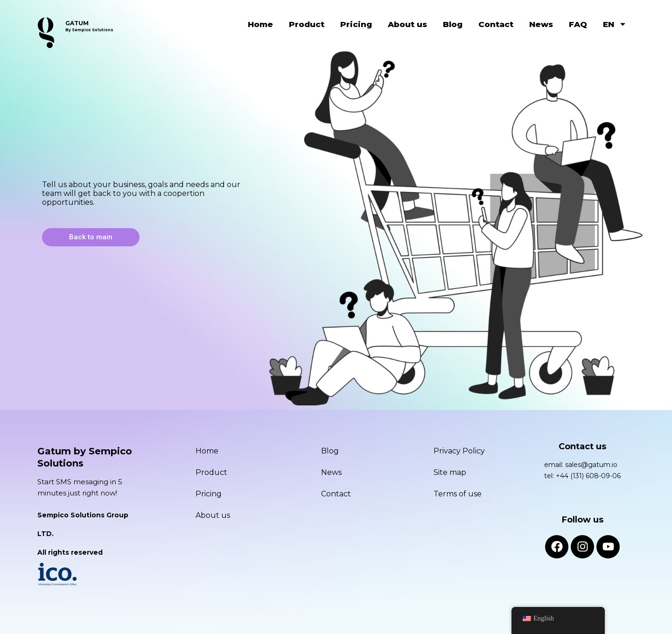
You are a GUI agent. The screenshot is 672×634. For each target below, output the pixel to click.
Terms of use (458, 494)
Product (307, 24)
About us (407, 24)
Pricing (356, 24)
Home (260, 24)
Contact (496, 24)
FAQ (578, 24)
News (541, 24)
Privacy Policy (459, 451)
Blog (453, 24)
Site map (450, 472)
